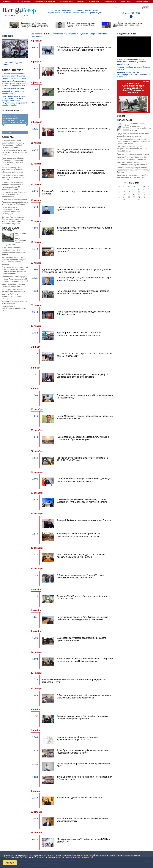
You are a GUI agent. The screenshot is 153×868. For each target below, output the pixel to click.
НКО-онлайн (94, 1)
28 (124, 200)
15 (129, 194)
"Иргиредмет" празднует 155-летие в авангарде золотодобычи (15, 194)
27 (119, 200)
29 (129, 200)
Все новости (36, 34)
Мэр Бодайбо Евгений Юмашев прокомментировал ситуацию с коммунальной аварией (83, 151)
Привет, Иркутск (143, 1)
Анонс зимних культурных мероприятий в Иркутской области (13, 177)
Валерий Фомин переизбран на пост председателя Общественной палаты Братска (133, 170)
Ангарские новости (23, 1)
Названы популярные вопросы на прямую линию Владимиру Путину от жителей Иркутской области (82, 501)
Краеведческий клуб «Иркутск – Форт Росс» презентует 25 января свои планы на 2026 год (15, 279)
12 (149, 192)
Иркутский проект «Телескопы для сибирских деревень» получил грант (132, 158)
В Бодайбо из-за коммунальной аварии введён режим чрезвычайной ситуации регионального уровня (84, 49)
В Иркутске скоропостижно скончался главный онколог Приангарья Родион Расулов (14, 76)
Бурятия (92, 13)
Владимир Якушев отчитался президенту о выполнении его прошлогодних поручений (79, 535)
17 (139, 194)
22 (129, 197)
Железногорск (78, 10)
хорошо (10, 863)
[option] (30, 25)
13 (119, 194)
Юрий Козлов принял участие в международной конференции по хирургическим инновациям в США (14, 306)
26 (149, 197)
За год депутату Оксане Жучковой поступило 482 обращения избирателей (13, 170)
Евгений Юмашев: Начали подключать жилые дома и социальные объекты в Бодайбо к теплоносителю (84, 104)
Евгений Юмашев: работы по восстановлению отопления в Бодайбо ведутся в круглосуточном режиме (81, 173)
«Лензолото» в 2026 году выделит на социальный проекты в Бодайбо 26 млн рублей (82, 556)
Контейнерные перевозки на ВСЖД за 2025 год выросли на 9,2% (15, 153)
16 (134, 194)
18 (144, 194)
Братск (57, 10)
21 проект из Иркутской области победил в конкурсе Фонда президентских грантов (14, 261)
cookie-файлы (81, 855)
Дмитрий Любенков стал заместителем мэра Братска (84, 520)
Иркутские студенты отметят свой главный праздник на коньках (133, 135)
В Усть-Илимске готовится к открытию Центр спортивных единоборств (131, 62)
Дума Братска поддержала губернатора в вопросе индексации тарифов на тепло (82, 752)
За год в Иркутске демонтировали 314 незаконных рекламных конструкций (12, 211)
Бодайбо (96, 10)
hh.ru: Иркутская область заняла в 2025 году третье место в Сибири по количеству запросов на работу (14, 294)
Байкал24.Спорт (66, 1)
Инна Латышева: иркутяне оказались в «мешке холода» (14, 285)
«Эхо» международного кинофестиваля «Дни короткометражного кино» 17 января (15, 251)
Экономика (102, 34)
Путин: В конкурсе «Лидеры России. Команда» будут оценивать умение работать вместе (84, 480)
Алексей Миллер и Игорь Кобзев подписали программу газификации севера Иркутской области (85, 660)
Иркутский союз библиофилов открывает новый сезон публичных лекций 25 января (132, 149)
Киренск (88, 10)
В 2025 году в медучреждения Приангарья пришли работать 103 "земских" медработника (15, 202)
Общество (59, 34)
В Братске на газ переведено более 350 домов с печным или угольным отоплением (81, 576)
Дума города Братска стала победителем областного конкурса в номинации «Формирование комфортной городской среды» (14, 101)
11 (144, 192)
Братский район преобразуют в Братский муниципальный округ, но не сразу (78, 738)
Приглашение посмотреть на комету (133, 154)
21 (124, 197)
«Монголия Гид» (110, 1)
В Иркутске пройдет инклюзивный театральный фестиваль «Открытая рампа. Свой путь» (133, 141)
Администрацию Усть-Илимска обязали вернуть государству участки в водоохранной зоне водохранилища (77, 271)
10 (139, 192)
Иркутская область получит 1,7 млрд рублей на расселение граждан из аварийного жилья (15, 83)
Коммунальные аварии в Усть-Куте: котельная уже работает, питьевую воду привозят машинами (83, 618)
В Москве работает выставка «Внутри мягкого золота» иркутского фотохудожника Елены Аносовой (15, 270)
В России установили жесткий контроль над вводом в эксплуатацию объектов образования (84, 697)
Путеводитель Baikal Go (45, 1)
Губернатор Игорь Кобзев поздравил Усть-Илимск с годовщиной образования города (83, 438)
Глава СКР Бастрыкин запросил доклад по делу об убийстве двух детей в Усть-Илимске (83, 376)
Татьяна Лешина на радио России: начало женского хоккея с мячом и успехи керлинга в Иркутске (13, 220)
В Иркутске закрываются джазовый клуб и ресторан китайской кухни (13, 91)
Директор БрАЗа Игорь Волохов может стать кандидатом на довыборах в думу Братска (80, 334)
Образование (37, 36)
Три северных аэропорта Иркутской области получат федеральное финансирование (84, 717)
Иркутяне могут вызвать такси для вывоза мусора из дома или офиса (133, 176)
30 (134, 200)
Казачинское (66, 13)
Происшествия (72, 34)
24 (139, 197)
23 (134, 197)
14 (124, 194)
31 (139, 200)
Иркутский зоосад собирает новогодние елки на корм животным (132, 163)
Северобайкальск (53, 13)
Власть (48, 34)
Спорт (92, 34)
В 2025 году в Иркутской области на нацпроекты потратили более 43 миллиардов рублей (12, 186)
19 (149, 194)
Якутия (99, 13)
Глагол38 (81, 1)
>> (143, 183)
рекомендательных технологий (78, 857)
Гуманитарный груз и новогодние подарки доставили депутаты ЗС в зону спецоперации (84, 292)
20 (119, 197)
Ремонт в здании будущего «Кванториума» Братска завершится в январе (134, 75)
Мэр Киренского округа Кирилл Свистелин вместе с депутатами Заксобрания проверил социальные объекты (83, 71)
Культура (84, 34)
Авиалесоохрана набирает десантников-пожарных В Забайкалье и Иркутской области (13, 161)
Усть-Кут (50, 10)
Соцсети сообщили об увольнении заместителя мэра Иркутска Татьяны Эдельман (84, 279)
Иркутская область (80, 13)
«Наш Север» (126, 1)
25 (144, 197)
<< (125, 183)
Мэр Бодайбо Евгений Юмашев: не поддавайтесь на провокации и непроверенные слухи (84, 90)
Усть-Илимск (66, 10)
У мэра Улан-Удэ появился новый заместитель (81, 798)
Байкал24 (7, 1)
